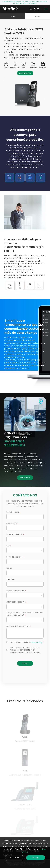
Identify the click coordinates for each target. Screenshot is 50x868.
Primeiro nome (13, 512)
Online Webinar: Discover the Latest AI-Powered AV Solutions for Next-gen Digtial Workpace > (25, 2)
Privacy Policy (36, 642)
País (8, 546)
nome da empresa (14, 557)
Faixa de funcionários (16, 591)
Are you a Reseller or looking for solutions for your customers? (25, 614)
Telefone (10, 579)
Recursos (37, 16)
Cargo (9, 568)
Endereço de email (15, 534)
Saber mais (25, 478)
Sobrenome (12, 523)
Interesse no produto (16, 602)
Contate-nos (25, 73)
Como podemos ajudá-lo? (18, 626)
